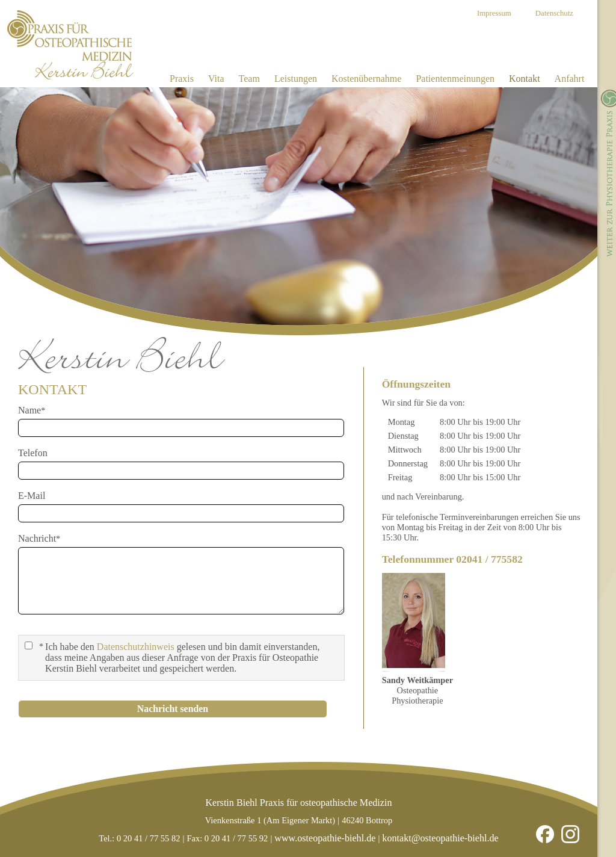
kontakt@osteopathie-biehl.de (440, 838)
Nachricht (39, 538)
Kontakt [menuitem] (525, 79)
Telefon (33, 453)
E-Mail (32, 496)
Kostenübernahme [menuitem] (366, 79)
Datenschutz (554, 13)
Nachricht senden (173, 709)
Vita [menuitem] (216, 79)
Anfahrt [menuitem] (570, 79)
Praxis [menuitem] (182, 79)
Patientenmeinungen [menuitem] (455, 79)
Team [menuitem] (249, 79)
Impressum (494, 13)
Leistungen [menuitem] (296, 79)
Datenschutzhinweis (136, 647)
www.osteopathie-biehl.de (325, 838)
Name (36, 410)
